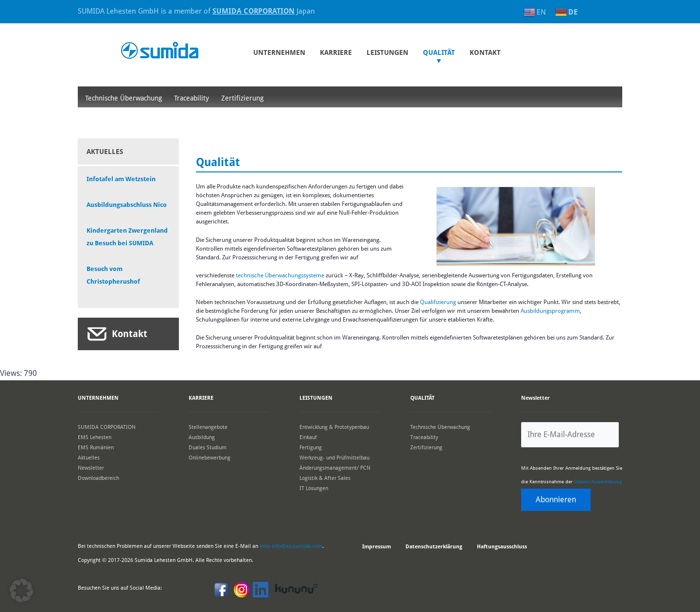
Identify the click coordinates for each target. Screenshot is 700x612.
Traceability (192, 98)
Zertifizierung (242, 98)
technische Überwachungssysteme (280, 275)
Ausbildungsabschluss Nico (127, 205)
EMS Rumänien (96, 447)
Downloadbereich (98, 478)
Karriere (336, 52)
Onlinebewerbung (210, 457)
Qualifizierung (439, 302)
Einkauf (308, 437)
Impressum (376, 547)
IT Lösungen (314, 488)
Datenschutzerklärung (598, 482)
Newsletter (91, 467)
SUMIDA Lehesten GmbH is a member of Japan (196, 11)
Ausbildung (202, 437)
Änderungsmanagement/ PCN (335, 467)
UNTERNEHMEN (279, 52)
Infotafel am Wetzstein (121, 179)
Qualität (439, 52)
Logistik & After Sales (325, 478)
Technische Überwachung (123, 98)
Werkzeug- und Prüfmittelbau (334, 457)
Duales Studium (208, 447)
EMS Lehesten (95, 437)
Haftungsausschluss (502, 547)
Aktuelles (89, 457)
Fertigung (311, 447)
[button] (21, 591)
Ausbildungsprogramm (550, 311)
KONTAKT (485, 52)
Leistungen (387, 52)
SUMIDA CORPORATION (107, 427)
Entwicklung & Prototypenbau (334, 427)
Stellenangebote (208, 427)
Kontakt (130, 334)
